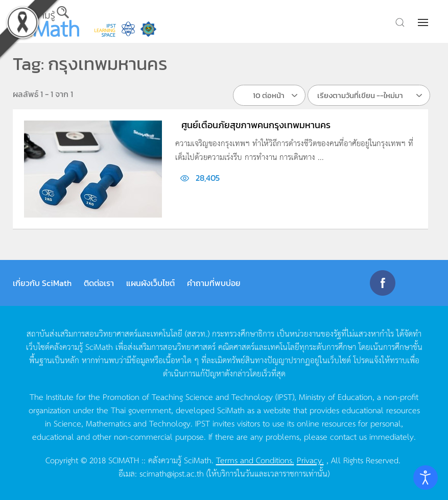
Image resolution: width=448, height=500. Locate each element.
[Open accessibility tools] (426, 478)
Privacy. (310, 460)
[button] (424, 22)
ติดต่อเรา (99, 283)
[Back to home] (46, 21)
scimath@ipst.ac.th (172, 473)
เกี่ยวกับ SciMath (42, 283)
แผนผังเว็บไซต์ (150, 283)
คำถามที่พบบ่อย (214, 283)
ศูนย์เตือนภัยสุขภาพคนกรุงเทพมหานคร (256, 125)
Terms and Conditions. (255, 460)
